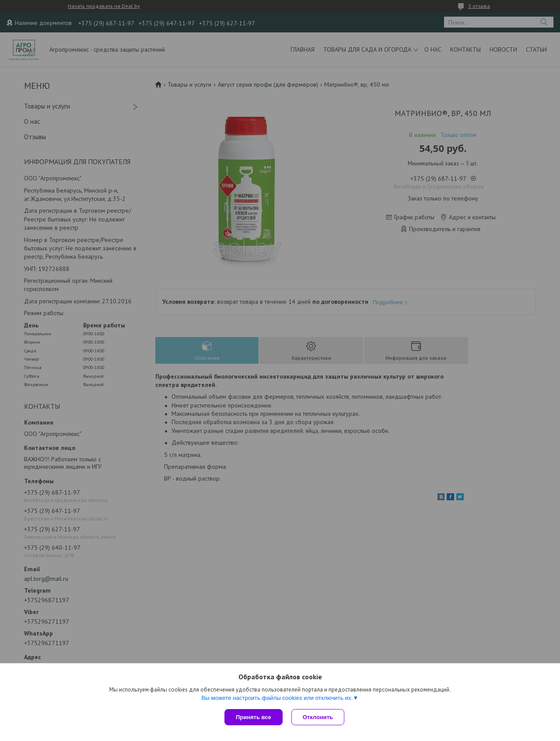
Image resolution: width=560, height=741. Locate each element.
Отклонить (318, 717)
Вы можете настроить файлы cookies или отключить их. (277, 698)
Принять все (254, 717)
